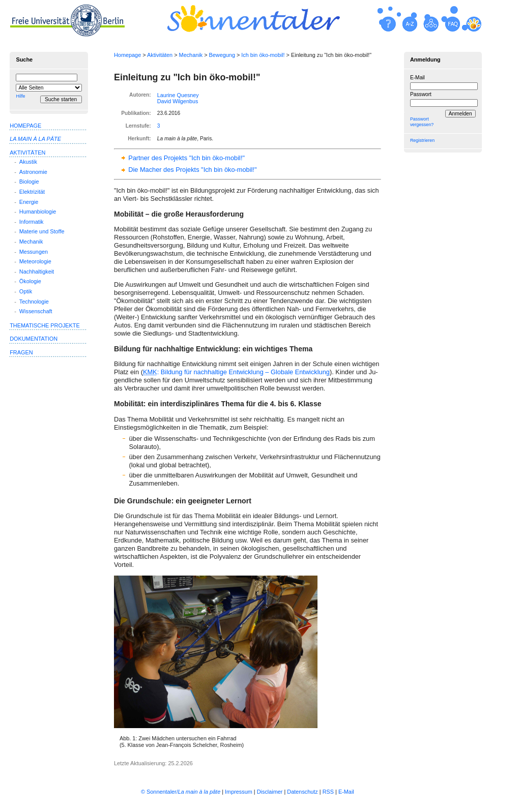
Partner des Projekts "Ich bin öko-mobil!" (186, 158)
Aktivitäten (160, 55)
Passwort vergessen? (422, 122)
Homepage (127, 55)
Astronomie (33, 172)
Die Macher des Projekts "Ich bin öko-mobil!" (192, 170)
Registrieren (422, 140)
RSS (328, 792)
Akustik (28, 162)
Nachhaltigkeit (37, 272)
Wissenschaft (36, 311)
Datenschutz (302, 792)
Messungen (34, 252)
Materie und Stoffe (42, 231)
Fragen (21, 352)
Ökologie (30, 281)
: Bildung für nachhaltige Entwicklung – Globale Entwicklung (236, 372)
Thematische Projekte (45, 325)
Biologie (29, 182)
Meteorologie (35, 261)
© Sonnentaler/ (181, 792)
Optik (26, 291)
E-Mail (417, 78)
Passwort (421, 94)
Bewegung (222, 55)
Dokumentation (34, 339)
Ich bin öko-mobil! (263, 55)
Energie (29, 202)
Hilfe (20, 96)
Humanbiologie (38, 212)
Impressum (239, 792)
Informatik (32, 222)
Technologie (34, 302)
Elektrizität (32, 192)
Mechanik (191, 55)
